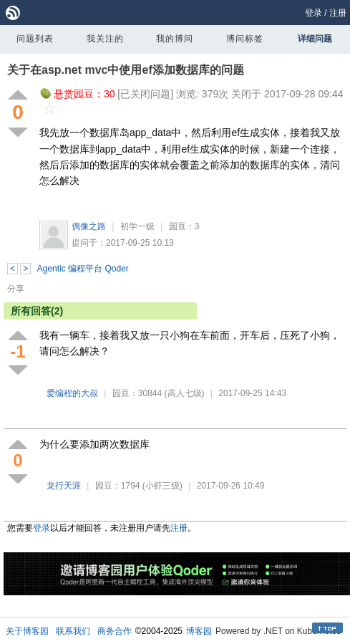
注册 (338, 13)
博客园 (199, 631)
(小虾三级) (162, 486)
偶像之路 (89, 226)
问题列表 (35, 39)
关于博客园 (27, 631)
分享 (16, 289)
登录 (313, 13)
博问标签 (245, 39)
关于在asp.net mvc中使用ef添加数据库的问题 (126, 70)
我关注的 (105, 39)
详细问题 (315, 39)
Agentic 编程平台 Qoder (83, 269)
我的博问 (175, 39)
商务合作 (115, 631)
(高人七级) (185, 393)
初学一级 (137, 226)
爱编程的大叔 (72, 393)
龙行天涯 (64, 486)
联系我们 (73, 631)
